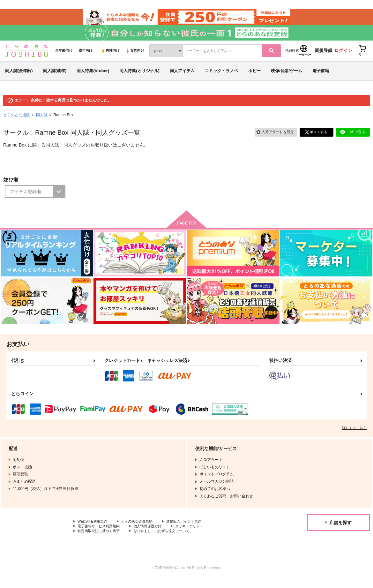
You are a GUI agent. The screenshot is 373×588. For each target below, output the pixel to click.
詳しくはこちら (354, 435)
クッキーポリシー (197, 534)
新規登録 (324, 58)
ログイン (343, 58)
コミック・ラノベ (221, 78)
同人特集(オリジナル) (139, 78)
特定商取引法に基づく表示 (101, 539)
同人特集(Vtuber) (93, 78)
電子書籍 (321, 78)
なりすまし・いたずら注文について (168, 539)
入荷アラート (273, 139)
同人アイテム (182, 78)
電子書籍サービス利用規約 (101, 534)
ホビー (254, 78)
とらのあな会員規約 (141, 529)
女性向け (135, 58)
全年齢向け (64, 58)
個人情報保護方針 (153, 534)
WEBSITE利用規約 (94, 529)
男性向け (110, 58)
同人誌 (42, 122)
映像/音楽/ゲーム (287, 78)
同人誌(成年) (55, 78)
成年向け (86, 58)
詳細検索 (292, 58)
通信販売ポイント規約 (191, 529)
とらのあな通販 (17, 122)
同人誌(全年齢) (19, 78)
